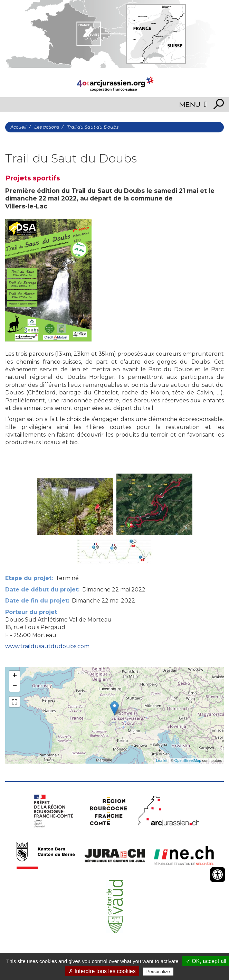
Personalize (158, 972)
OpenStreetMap (188, 760)
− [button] (15, 687)
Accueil (18, 127)
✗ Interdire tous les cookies (102, 971)
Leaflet (162, 760)
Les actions (47, 127)
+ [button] (15, 676)
